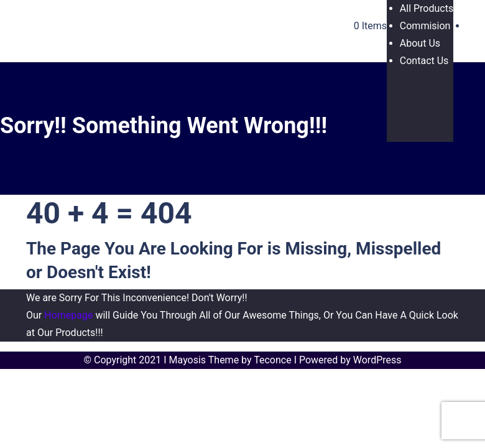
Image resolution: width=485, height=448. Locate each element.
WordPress (377, 360)
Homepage (68, 315)
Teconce (272, 360)
